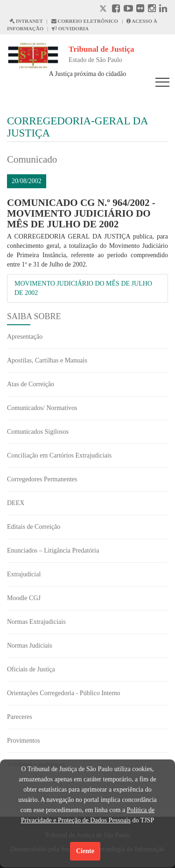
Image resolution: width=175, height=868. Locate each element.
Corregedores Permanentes (42, 479)
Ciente (85, 851)
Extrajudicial (24, 574)
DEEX (16, 503)
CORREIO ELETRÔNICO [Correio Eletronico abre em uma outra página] (85, 21)
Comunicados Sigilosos (38, 432)
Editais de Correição (34, 527)
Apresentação (25, 337)
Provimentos (24, 741)
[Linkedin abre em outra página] (163, 10)
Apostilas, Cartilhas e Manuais (47, 360)
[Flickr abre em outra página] (140, 10)
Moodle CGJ (24, 598)
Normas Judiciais (30, 646)
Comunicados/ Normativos (42, 408)
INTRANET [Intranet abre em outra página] (26, 21)
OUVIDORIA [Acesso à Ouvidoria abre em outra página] (70, 28)
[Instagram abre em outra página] (152, 10)
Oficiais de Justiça (31, 669)
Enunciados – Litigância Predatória (53, 550)
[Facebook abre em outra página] (116, 10)
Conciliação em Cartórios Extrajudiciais (59, 455)
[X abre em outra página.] (104, 10)
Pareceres (20, 717)
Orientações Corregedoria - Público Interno (64, 693)
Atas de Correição (31, 384)
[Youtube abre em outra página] (128, 10)
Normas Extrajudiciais (36, 622)
